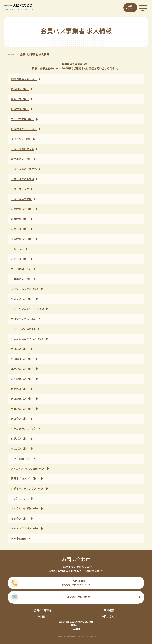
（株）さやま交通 (21, 199)
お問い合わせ (109, 616)
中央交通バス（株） (23, 299)
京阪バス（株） (20, 99)
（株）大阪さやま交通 (24, 169)
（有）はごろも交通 (23, 179)
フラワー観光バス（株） (25, 289)
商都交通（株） (20, 518)
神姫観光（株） (20, 219)
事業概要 (109, 610)
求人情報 (76, 629)
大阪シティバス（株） (24, 319)
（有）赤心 (18, 249)
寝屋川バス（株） (21, 159)
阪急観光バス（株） (23, 209)
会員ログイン (130, 8)
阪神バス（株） (20, 259)
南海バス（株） (20, 449)
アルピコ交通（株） (23, 119)
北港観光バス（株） (23, 369)
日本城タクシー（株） (24, 129)
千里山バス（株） (21, 279)
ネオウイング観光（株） (25, 508)
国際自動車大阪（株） (24, 79)
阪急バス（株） (20, 229)
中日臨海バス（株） (23, 359)
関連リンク (76, 625)
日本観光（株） (20, 89)
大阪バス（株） (20, 349)
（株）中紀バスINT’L (23, 329)
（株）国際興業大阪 (23, 149)
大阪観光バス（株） (23, 239)
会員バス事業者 (43, 610)
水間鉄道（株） (20, 389)
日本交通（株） (20, 109)
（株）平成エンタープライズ (28, 309)
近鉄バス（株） (20, 438)
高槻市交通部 (19, 538)
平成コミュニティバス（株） (28, 339)
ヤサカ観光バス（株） (24, 429)
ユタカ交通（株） (21, 458)
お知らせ (43, 616)
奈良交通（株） (20, 419)
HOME (11, 54)
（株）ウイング (20, 189)
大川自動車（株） (21, 269)
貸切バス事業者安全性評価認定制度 (76, 622)
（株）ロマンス (20, 499)
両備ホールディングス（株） (28, 488)
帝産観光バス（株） (23, 379)
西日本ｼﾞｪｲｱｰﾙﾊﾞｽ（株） (25, 478)
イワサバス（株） (21, 139)
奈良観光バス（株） (23, 399)
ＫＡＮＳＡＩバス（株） (25, 528)
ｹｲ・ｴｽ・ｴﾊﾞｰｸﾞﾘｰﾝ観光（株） (28, 468)
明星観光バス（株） (23, 409)
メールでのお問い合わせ (76, 597)
